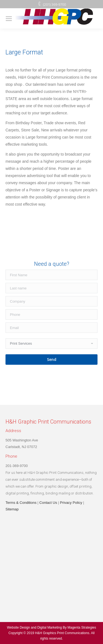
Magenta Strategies (82, 628)
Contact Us (48, 503)
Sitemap (12, 509)
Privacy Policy (71, 503)
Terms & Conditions (21, 503)
